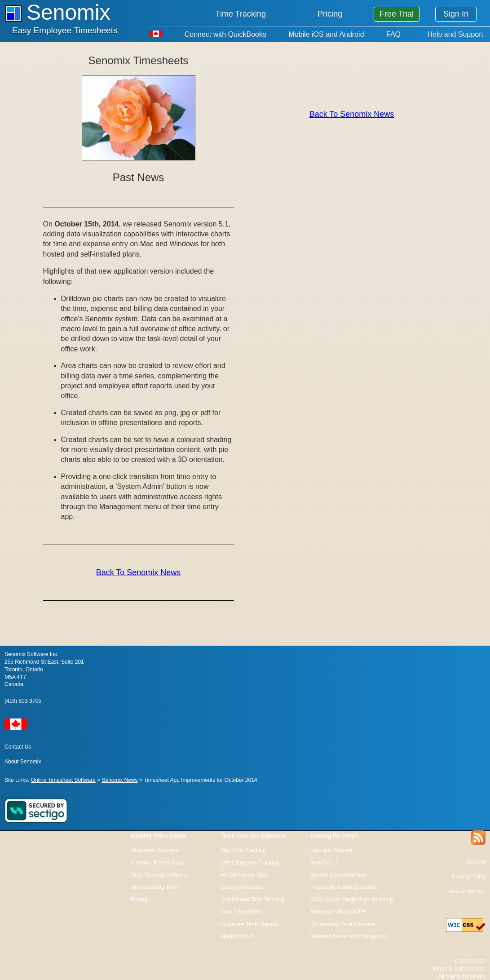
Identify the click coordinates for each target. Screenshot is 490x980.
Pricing (330, 14)
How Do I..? (324, 863)
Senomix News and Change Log (349, 936)
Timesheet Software (155, 850)
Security (476, 862)
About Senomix (23, 762)
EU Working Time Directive (342, 924)
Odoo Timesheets (242, 887)
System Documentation (338, 875)
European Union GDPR (338, 912)
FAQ (393, 34)
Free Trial (397, 14)
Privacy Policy (469, 877)
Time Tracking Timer (155, 887)
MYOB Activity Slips (244, 875)
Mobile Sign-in (238, 936)
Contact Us (18, 747)
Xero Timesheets (241, 912)
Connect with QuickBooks (225, 34)
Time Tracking (241, 14)
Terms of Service (466, 891)
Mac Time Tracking (243, 850)
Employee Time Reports (249, 924)
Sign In (456, 14)
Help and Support (455, 34)
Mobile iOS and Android (326, 34)
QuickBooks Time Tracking (252, 900)
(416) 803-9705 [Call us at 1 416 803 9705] (23, 701)
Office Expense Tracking (250, 863)
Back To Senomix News (139, 572)
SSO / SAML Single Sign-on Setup (352, 900)
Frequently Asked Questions (344, 887)
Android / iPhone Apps (157, 863)
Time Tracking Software (159, 875)
